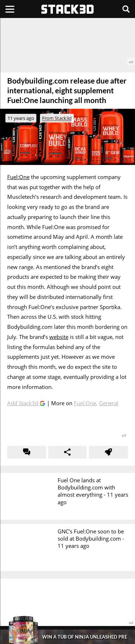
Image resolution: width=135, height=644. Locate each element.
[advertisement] (67, 42)
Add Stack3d (23, 403)
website (59, 337)
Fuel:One (18, 177)
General (109, 403)
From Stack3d (57, 118)
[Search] (126, 9)
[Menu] (10, 9)
